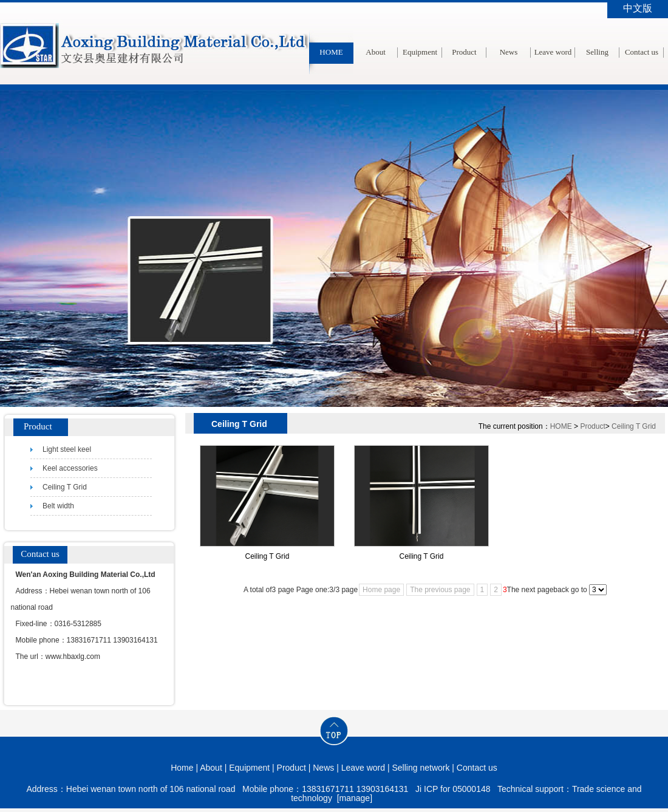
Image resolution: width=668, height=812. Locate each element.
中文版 (638, 8)
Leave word (553, 52)
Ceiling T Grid (634, 426)
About (376, 52)
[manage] (355, 798)
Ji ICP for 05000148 (453, 789)
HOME (331, 52)
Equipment (420, 52)
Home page (381, 590)
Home (182, 768)
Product (464, 52)
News (509, 52)
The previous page (440, 590)
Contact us (642, 52)
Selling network (597, 74)
